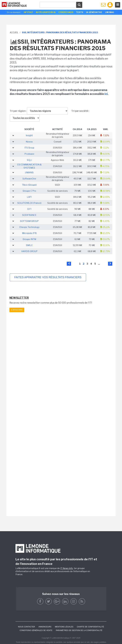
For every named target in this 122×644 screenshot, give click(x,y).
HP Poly (28, 12)
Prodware (29, 154)
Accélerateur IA (46, 12)
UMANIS (29, 172)
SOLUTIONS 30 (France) (29, 203)
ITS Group (29, 148)
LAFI (29, 197)
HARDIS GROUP (29, 251)
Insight (29, 135)
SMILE (29, 245)
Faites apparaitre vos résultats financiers (48, 277)
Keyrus (29, 142)
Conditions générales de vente (36, 630)
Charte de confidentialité (90, 627)
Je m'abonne (17, 310)
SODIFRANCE (29, 215)
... (99, 264)
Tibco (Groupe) (29, 185)
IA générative (94, 12)
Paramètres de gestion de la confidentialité (79, 630)
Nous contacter (27, 627)
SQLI (29, 160)
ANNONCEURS (45, 627)
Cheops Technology (29, 227)
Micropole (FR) (29, 233)
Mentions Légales (64, 627)
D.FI (29, 209)
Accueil (14, 32)
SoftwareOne (29, 179)
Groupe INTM (29, 239)
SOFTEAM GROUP (29, 221)
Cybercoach (66, 12)
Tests (80, 12)
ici (106, 94)
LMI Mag (110, 12)
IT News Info (67, 568)
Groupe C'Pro (29, 191)
